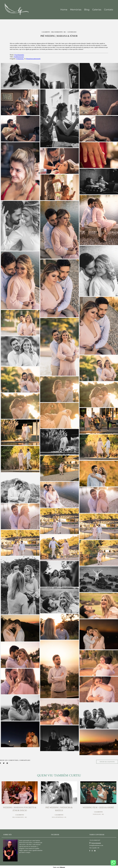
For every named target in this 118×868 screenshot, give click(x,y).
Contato (109, 10)
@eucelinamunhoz (19, 55)
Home (64, 10)
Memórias (76, 10)
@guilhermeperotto (19, 57)
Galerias (97, 10)
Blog (87, 10)
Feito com (59, 866)
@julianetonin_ (20, 59)
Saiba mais (26, 856)
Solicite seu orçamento (107, 762)
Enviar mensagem (96, 842)
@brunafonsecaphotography (33, 59)
